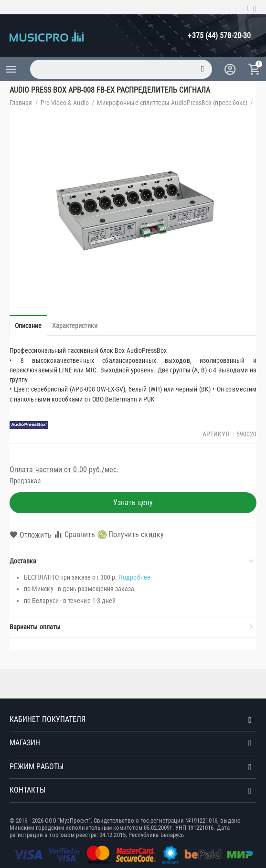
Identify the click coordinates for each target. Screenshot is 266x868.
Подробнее (134, 577)
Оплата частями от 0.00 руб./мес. (64, 470)
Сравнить (74, 535)
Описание (28, 326)
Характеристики (75, 326)
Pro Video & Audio (65, 103)
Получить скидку (131, 535)
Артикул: (217, 434)
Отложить (31, 535)
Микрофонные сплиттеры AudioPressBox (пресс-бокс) (172, 103)
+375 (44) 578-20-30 (219, 36)
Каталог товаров (11, 69)
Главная (21, 103)
